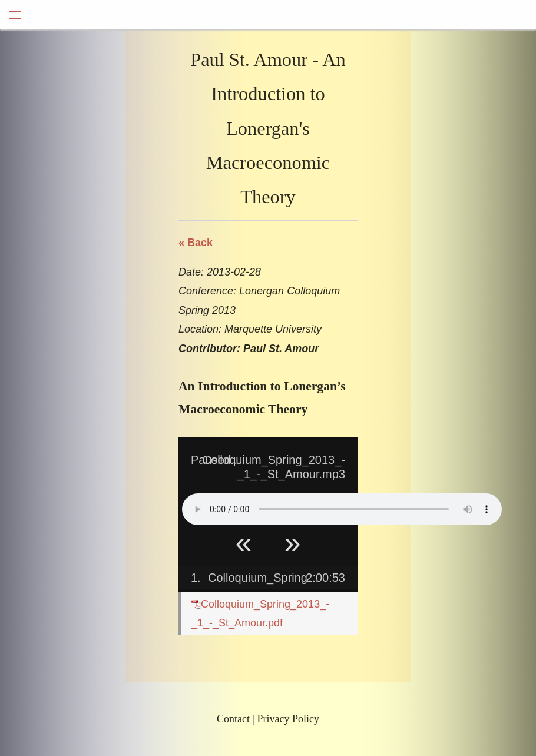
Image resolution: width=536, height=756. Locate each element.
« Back (196, 243)
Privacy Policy (289, 719)
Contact (233, 719)
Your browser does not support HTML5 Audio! (342, 509)
